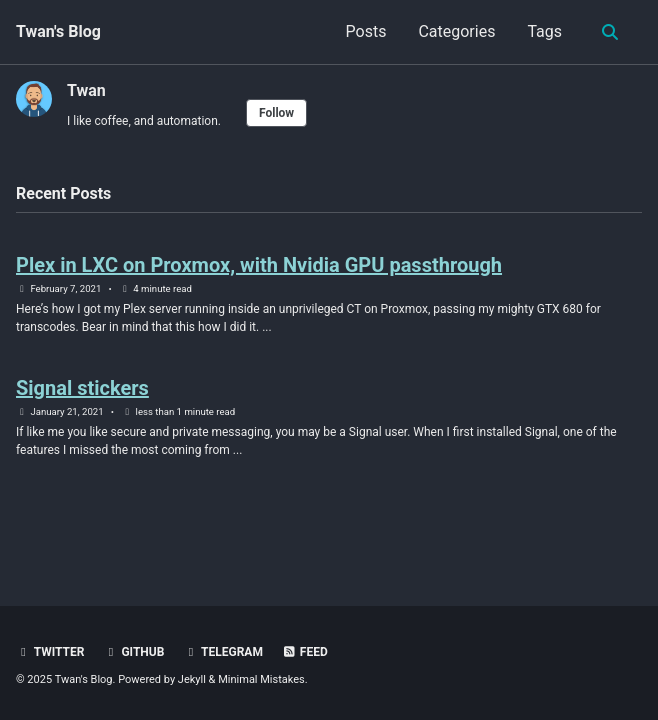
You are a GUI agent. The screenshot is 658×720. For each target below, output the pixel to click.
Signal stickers (82, 388)
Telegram (223, 652)
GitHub (133, 652)
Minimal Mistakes (261, 679)
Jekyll (192, 679)
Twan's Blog (58, 31)
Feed (305, 652)
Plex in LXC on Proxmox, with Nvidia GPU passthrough (259, 265)
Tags (544, 31)
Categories (456, 31)
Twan (86, 90)
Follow (276, 113)
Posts (366, 31)
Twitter (50, 652)
